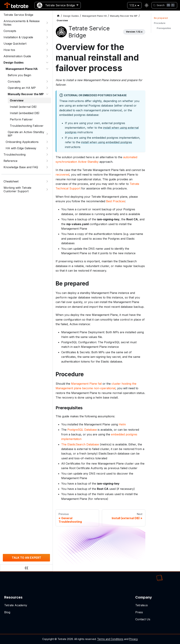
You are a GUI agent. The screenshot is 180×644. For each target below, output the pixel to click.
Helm (122, 424)
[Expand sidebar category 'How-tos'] (47, 50)
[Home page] (58, 16)
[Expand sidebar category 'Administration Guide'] (47, 56)
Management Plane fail (86, 384)
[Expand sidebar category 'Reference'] (47, 161)
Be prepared (161, 18)
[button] (28, 81)
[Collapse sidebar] (26, 568)
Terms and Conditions (110, 639)
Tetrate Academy (16, 605)
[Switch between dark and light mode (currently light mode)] (147, 5)
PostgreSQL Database (82, 430)
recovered (62, 175)
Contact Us (143, 619)
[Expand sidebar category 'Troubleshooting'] (47, 155)
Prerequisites (164, 28)
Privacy (133, 639)
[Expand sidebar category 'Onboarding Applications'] (47, 142)
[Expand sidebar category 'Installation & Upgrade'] (47, 37)
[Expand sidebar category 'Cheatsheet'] (47, 181)
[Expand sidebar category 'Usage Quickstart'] (47, 44)
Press (139, 612)
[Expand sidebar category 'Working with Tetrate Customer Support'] (47, 189)
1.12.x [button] (133, 5)
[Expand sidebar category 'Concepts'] (47, 31)
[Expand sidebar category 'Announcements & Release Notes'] (47, 23)
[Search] (164, 5)
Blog (7, 612)
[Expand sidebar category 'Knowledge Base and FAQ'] (47, 167)
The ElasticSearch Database (80, 444)
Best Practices (116, 201)
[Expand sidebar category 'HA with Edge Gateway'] (47, 148)
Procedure (160, 23)
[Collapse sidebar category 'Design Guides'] (47, 63)
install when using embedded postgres (107, 142)
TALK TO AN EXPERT (26, 558)
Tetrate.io (142, 605)
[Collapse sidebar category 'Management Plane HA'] (47, 69)
